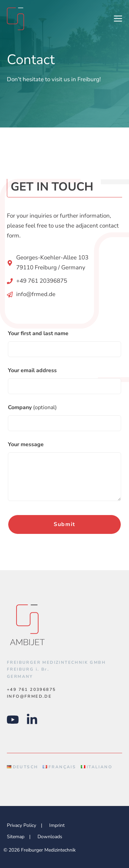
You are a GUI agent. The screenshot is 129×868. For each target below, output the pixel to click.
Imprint (57, 825)
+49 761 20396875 (42, 281)
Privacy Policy (21, 825)
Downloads (50, 837)
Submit (64, 524)
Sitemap (16, 837)
